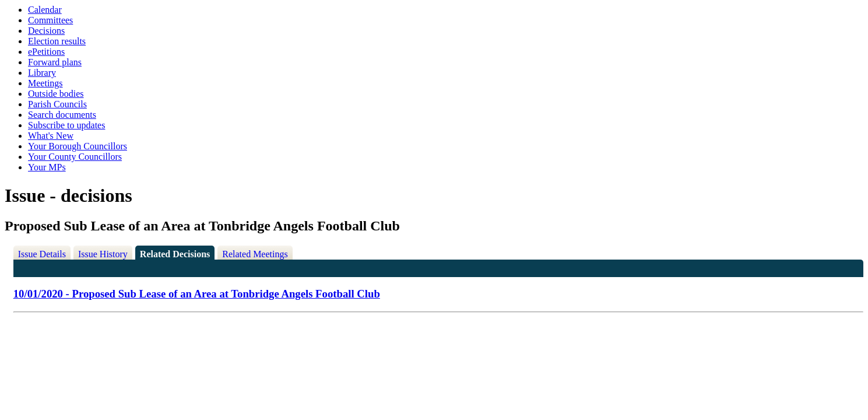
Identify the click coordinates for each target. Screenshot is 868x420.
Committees (50, 20)
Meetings (45, 83)
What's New (51, 136)
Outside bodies (56, 94)
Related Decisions (175, 254)
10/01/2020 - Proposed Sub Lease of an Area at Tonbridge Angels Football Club (197, 294)
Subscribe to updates (66, 125)
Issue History (103, 254)
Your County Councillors (75, 157)
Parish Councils (57, 104)
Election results (57, 41)
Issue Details (42, 254)
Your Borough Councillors (78, 146)
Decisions (46, 31)
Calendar (45, 10)
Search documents (62, 115)
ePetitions (46, 52)
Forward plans (55, 62)
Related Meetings (255, 254)
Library (42, 73)
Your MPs (47, 167)
